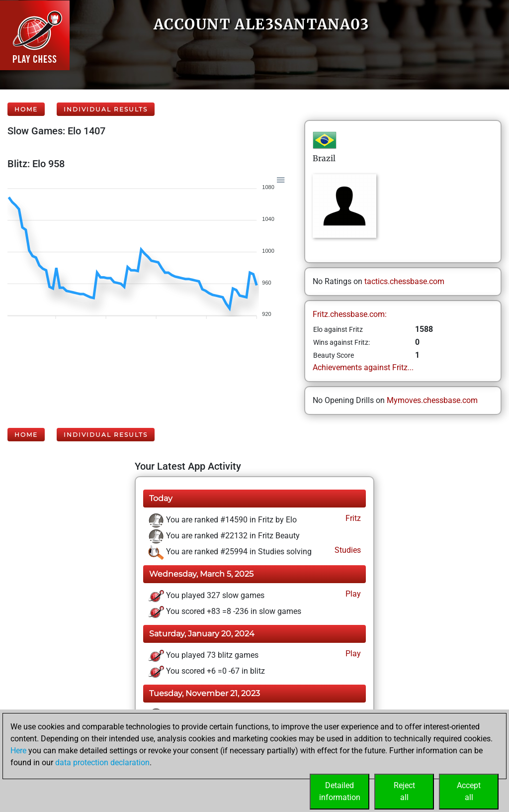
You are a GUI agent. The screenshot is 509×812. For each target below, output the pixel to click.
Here (18, 751)
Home (26, 109)
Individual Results (106, 109)
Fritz (352, 518)
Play (352, 594)
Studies (347, 550)
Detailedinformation (340, 791)
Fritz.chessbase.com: (350, 314)
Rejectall (404, 791)
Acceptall (469, 791)
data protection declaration (102, 762)
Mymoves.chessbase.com (432, 400)
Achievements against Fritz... (363, 367)
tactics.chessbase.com (404, 281)
